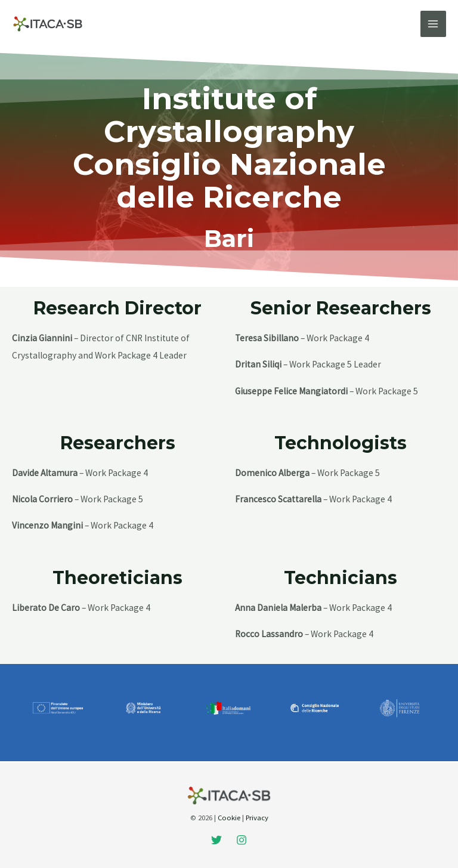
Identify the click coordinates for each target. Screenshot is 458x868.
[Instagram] (242, 840)
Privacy (257, 817)
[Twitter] (216, 840)
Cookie (229, 817)
